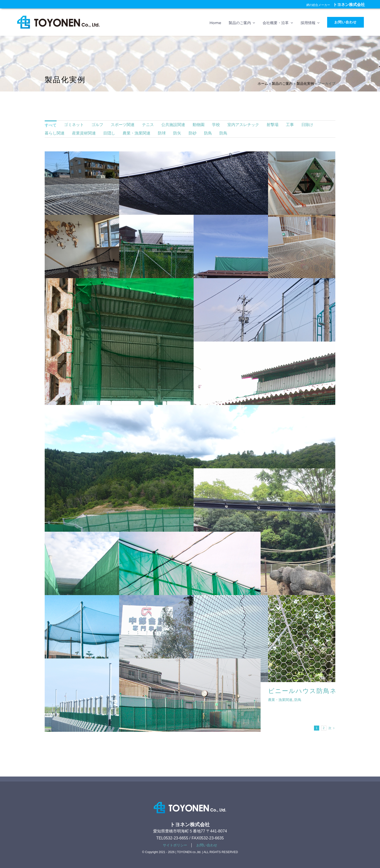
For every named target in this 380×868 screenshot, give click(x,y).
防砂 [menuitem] (193, 133)
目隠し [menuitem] (109, 133)
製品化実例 (305, 84)
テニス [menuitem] (148, 125)
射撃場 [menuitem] (273, 125)
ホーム (263, 84)
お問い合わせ (207, 845)
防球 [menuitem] (162, 133)
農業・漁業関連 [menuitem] (137, 133)
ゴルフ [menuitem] (97, 125)
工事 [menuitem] (290, 125)
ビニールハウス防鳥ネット (309, 691)
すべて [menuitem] (51, 125)
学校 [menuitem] (216, 125)
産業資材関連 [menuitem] (84, 133)
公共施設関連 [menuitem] (173, 125)
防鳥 (298, 700)
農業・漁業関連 (280, 700)
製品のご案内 (282, 84)
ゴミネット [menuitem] (74, 125)
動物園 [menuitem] (199, 125)
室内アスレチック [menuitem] (243, 125)
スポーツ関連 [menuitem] (123, 125)
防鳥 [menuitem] (208, 133)
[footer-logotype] (190, 801)
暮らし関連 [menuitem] (55, 133)
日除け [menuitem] (307, 125)
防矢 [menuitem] (177, 133)
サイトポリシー (175, 845)
